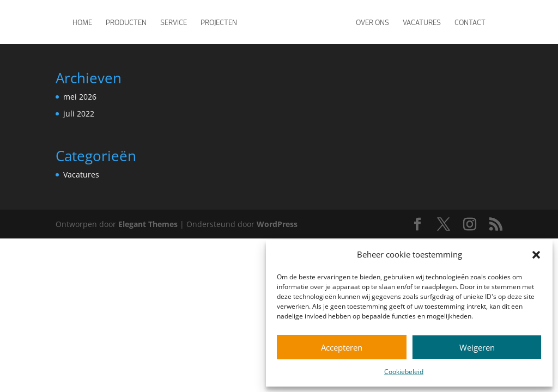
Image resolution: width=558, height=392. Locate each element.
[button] (536, 255)
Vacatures (422, 22)
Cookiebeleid (404, 372)
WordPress (277, 224)
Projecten (219, 22)
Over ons (372, 22)
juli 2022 (79, 114)
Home (82, 22)
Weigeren (477, 347)
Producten (126, 22)
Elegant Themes (148, 224)
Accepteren (342, 347)
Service (174, 22)
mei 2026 (80, 97)
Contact (470, 22)
